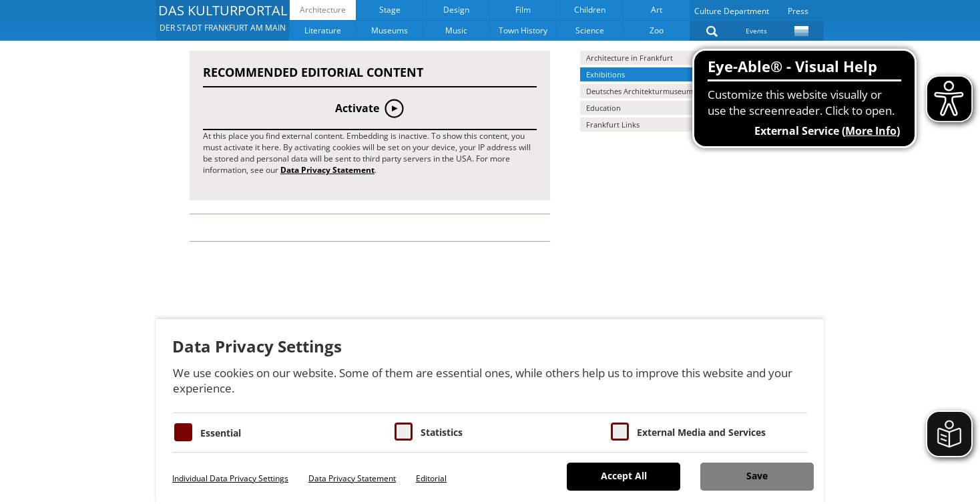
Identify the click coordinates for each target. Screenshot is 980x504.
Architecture (323, 10)
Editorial (431, 478)
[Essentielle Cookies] (183, 432)
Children (590, 10)
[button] (223, 20)
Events (756, 31)
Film (523, 10)
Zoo (657, 30)
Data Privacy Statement (327, 170)
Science (590, 30)
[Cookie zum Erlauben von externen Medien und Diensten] (620, 432)
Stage (390, 10)
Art (657, 10)
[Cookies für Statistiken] (404, 432)
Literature (323, 30)
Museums (390, 30)
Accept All (624, 476)
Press (798, 11)
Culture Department (732, 11)
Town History (523, 30)
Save (757, 476)
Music (456, 30)
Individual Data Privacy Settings (230, 478)
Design (456, 10)
